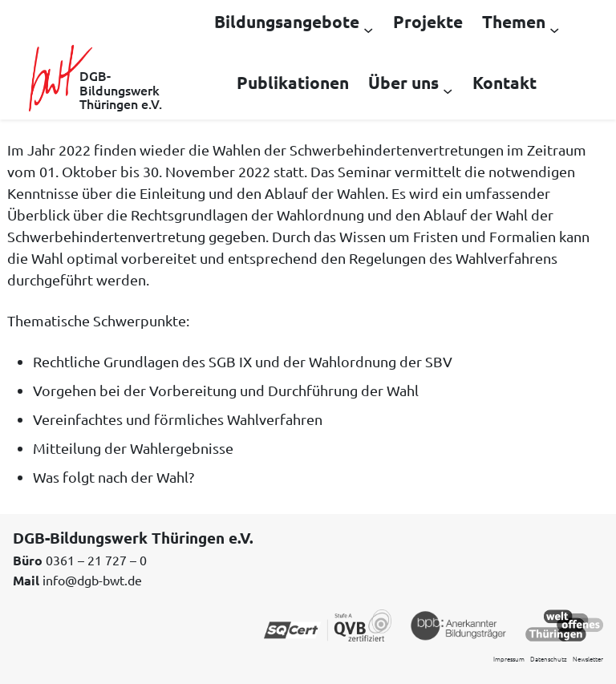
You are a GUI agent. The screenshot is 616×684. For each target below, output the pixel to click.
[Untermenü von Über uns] (448, 90)
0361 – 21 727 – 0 (96, 560)
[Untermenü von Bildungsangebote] (368, 29)
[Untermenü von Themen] (554, 29)
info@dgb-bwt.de (92, 580)
